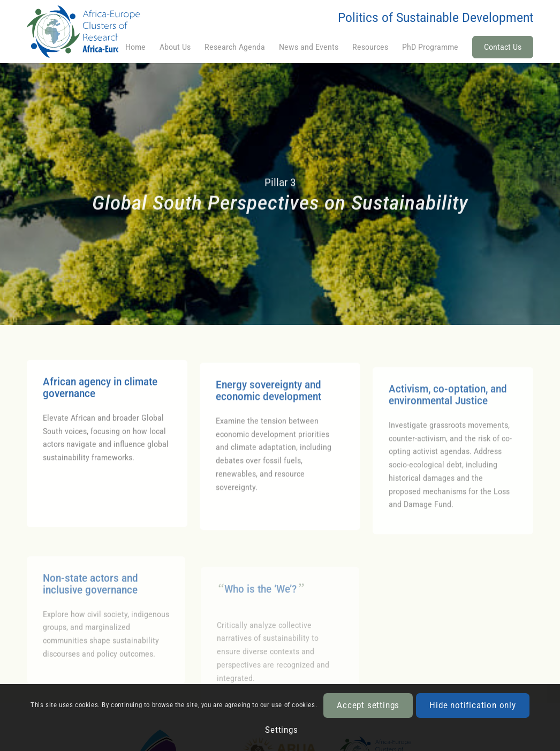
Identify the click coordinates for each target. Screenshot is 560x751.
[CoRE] (97, 32)
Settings (281, 730)
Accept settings (368, 705)
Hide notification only (473, 705)
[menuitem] (135, 47)
